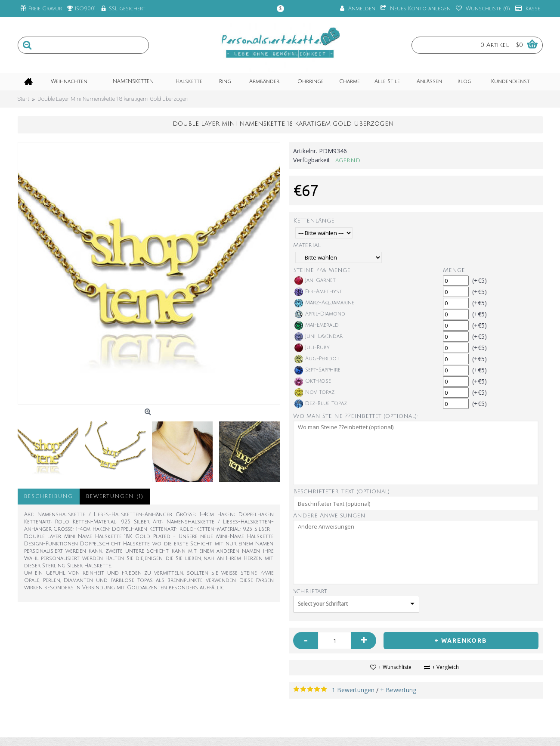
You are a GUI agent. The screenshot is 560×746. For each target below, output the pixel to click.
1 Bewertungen (353, 690)
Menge (454, 270)
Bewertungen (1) (115, 497)
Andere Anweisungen (329, 515)
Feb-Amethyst (318, 292)
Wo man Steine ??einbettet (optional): (356, 416)
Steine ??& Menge (322, 270)
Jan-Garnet (315, 281)
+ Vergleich (446, 667)
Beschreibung (49, 497)
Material (307, 245)
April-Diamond (320, 314)
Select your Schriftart (323, 604)
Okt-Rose (313, 381)
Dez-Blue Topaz (321, 404)
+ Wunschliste (395, 667)
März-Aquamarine (324, 303)
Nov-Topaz (314, 393)
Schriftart (310, 591)
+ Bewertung (398, 690)
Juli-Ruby (312, 348)
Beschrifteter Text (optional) (341, 491)
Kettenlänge (314, 221)
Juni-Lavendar (319, 337)
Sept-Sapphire (317, 370)
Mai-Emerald (317, 325)
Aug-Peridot (317, 359)
